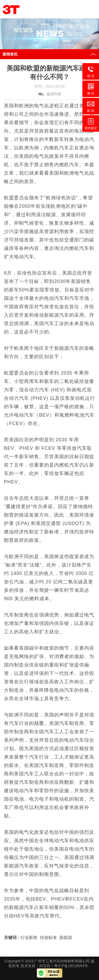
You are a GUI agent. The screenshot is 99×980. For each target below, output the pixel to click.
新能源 (66, 938)
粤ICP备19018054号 (71, 966)
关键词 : (12, 938)
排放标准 (48, 938)
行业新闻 (29, 938)
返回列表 (54, 94)
